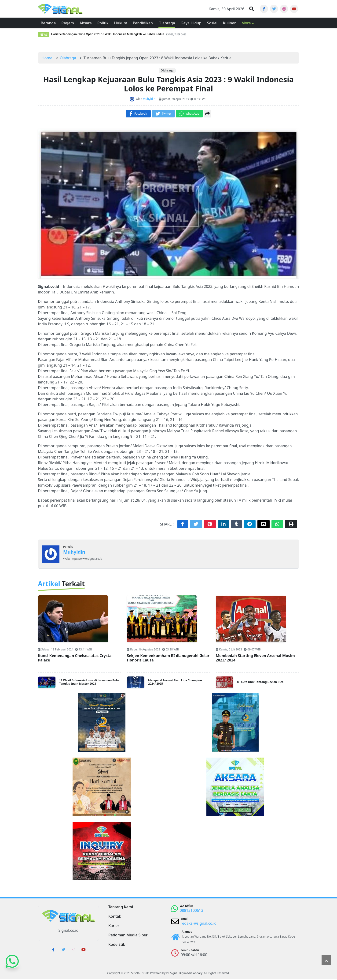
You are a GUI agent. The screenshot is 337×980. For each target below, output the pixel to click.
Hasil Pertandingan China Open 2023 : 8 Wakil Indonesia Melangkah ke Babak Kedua (108, 35)
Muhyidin (74, 553)
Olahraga (167, 71)
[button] (252, 9)
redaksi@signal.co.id (199, 924)
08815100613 (192, 911)
